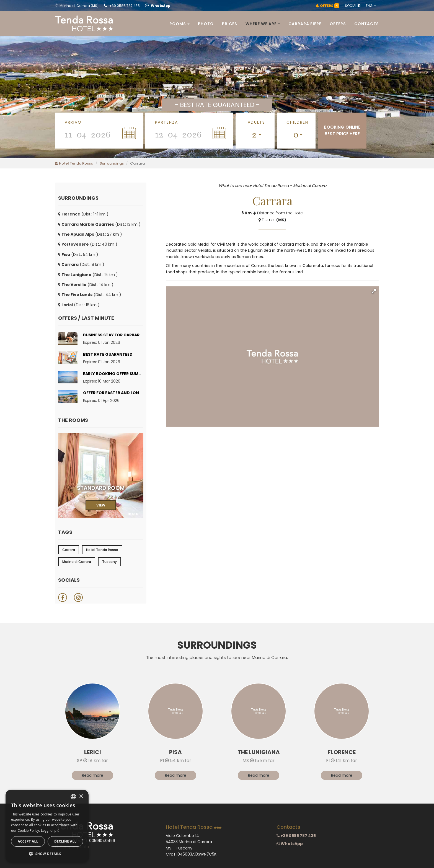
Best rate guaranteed (108, 354)
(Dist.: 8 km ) (81, 264)
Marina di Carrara (77, 562)
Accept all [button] (28, 841)
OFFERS (328, 6)
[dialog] (47, 826)
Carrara (69, 550)
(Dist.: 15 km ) (88, 275)
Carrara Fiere (305, 24)
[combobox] (73, 797)
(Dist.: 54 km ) (78, 254)
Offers (338, 24)
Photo (206, 24)
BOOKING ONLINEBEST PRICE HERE (342, 130)
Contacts (367, 24)
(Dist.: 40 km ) (88, 244)
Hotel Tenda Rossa (74, 163)
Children (297, 122)
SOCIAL (353, 6)
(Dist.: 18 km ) (79, 305)
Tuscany (109, 562)
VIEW (101, 505)
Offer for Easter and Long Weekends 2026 (130, 393)
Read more (93, 775)
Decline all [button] (65, 841)
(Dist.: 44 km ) (90, 295)
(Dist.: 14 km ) (86, 285)
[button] (374, 291)
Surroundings (112, 163)
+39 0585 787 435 (122, 6)
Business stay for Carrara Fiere (118, 335)
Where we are (263, 24)
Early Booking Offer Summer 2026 (120, 374)
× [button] (81, 796)
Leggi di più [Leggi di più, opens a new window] (50, 831)
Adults (256, 122)
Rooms (179, 24)
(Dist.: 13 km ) (99, 224)
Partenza (166, 122)
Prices (230, 24)
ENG (371, 6)
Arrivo (73, 122)
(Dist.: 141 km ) (83, 214)
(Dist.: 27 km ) (90, 234)
